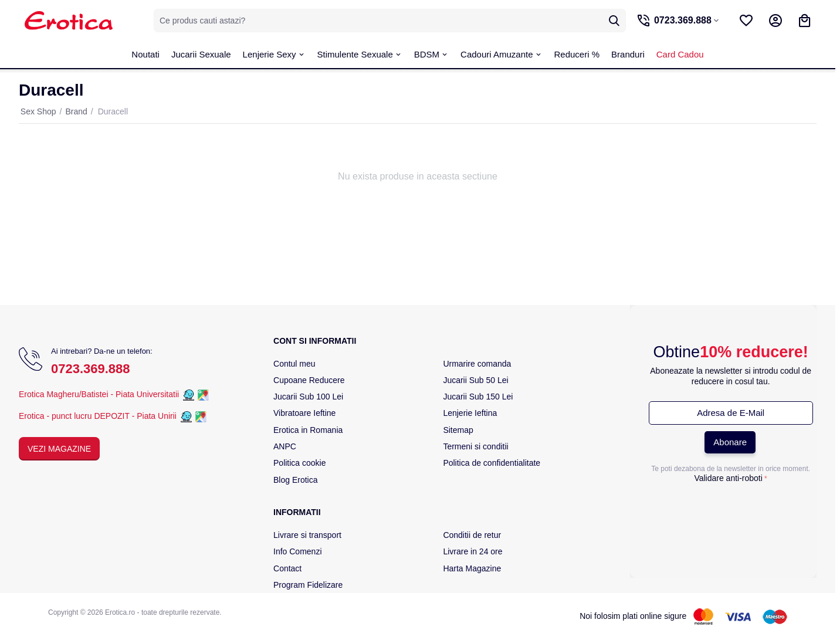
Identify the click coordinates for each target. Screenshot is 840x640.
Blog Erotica (295, 480)
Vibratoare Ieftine (304, 413)
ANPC (285, 446)
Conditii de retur (472, 535)
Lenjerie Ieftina (470, 413)
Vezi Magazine (59, 449)
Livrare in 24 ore (472, 551)
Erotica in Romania (308, 430)
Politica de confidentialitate (492, 463)
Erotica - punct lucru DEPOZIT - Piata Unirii (99, 416)
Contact (287, 568)
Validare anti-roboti (728, 478)
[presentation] (731, 510)
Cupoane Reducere (309, 380)
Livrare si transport (307, 535)
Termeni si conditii (475, 446)
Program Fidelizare (308, 585)
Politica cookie (300, 463)
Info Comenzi (297, 551)
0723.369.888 (91, 369)
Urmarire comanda (477, 364)
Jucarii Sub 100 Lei (308, 397)
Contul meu (294, 364)
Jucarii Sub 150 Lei (478, 397)
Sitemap (458, 430)
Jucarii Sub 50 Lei (475, 380)
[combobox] (388, 21)
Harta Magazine (472, 568)
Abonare (730, 442)
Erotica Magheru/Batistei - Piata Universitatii (99, 395)
